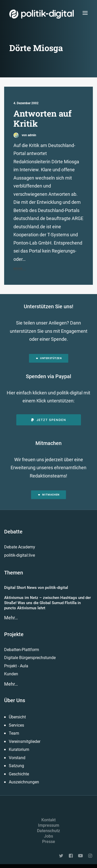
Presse (49, 842)
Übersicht (17, 717)
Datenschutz (48, 831)
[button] (85, 13)
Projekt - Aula (16, 666)
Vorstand (17, 758)
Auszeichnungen (24, 782)
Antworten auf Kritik (43, 118)
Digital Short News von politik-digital (36, 588)
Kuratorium (19, 749)
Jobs (48, 836)
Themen (14, 573)
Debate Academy (20, 547)
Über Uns (15, 700)
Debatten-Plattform (22, 650)
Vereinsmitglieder (25, 741)
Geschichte (19, 774)
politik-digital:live (20, 555)
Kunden (11, 674)
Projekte (14, 634)
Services (16, 725)
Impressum (49, 825)
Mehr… (11, 618)
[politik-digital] (42, 14)
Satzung (16, 766)
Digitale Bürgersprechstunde (30, 658)
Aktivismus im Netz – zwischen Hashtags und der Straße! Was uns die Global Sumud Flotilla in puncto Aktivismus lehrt (47, 603)
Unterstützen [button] (48, 358)
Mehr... (20, 269)
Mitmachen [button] (48, 495)
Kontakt (48, 820)
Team (14, 733)
